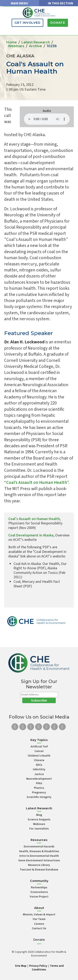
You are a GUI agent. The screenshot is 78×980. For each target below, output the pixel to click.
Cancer (39, 751)
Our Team (39, 919)
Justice (39, 774)
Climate (39, 760)
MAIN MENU (19, 3)
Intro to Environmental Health (39, 856)
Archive (35, 46)
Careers (39, 924)
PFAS (39, 783)
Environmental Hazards (39, 847)
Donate (58, 23)
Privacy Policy (38, 966)
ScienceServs (39, 892)
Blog (39, 815)
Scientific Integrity (39, 797)
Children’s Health (39, 756)
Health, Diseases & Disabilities (39, 851)
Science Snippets (39, 820)
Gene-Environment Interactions (39, 860)
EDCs (39, 765)
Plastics (39, 788)
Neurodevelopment (39, 779)
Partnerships (39, 888)
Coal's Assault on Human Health (34, 519)
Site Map (21, 966)
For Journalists (39, 829)
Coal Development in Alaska (31, 535)
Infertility (39, 769)
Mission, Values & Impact (39, 915)
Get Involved (27, 23)
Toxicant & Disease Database (39, 870)
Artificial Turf (39, 747)
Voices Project (39, 897)
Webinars (16, 46)
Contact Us (39, 928)
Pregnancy (39, 793)
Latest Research (36, 42)
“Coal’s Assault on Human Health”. (37, 482)
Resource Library (39, 865)
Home (12, 42)
